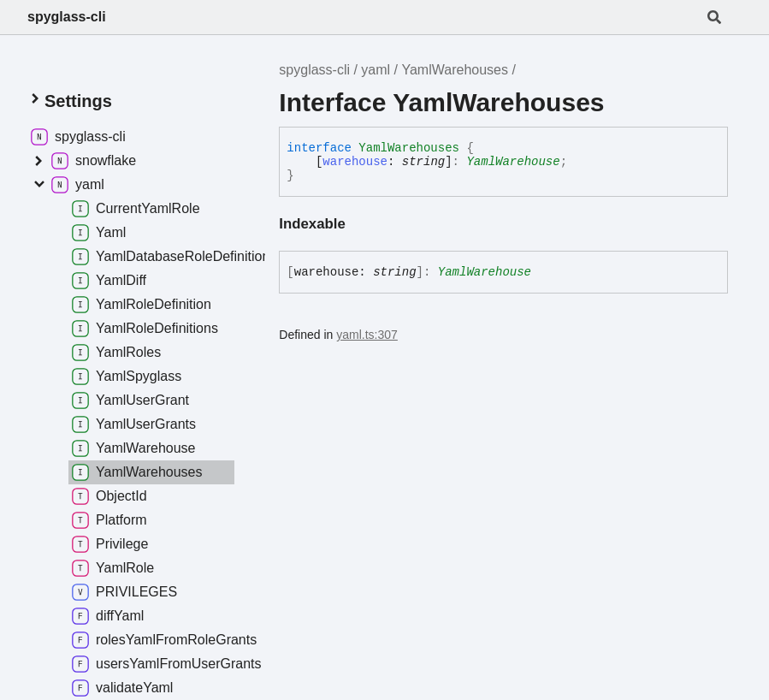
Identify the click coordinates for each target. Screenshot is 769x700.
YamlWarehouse (513, 162)
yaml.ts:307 (367, 335)
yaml (376, 70)
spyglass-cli (67, 17)
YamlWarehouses (455, 70)
